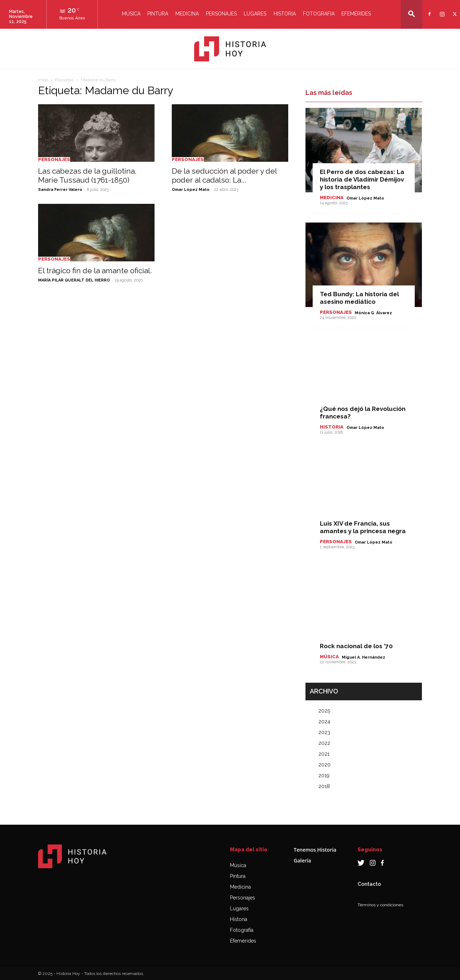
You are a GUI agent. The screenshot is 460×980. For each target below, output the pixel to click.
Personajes (221, 14)
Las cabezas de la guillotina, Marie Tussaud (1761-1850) (87, 175)
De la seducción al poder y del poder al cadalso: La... (224, 175)
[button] (411, 14)
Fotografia (319, 14)
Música (131, 14)
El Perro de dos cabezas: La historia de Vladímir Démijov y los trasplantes (362, 179)
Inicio (43, 80)
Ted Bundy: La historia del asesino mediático (359, 298)
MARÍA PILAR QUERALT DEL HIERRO (74, 280)
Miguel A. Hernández (364, 657)
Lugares (255, 14)
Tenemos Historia (315, 850)
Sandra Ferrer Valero (60, 190)
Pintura (158, 14)
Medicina (187, 14)
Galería (302, 860)
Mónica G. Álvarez (373, 313)
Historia (285, 14)
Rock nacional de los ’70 (356, 646)
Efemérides (356, 14)
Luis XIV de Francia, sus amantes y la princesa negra (363, 527)
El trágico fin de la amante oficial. (95, 271)
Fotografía (242, 930)
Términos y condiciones (380, 905)
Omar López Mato (191, 190)
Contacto (369, 884)
